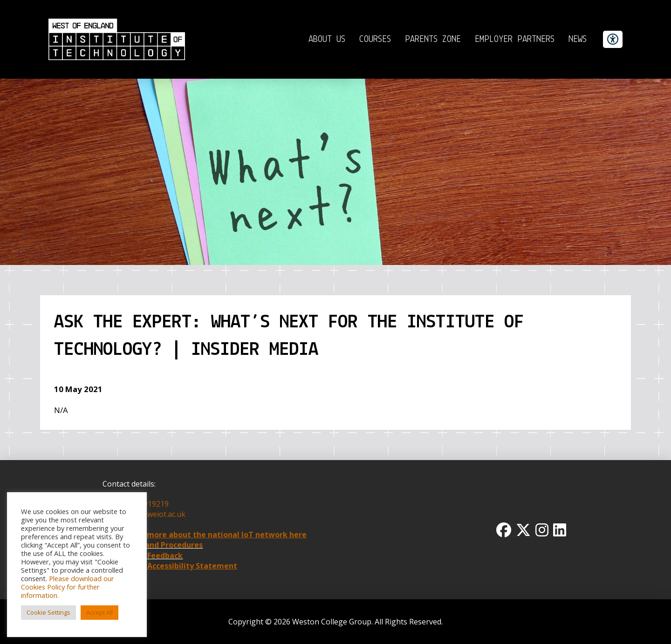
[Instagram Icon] (542, 530)
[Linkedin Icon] (560, 530)
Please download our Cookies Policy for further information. (68, 587)
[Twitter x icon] (523, 530)
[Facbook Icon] (504, 530)
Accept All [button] (99, 612)
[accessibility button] (613, 40)
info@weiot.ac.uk (155, 514)
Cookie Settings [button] (48, 612)
